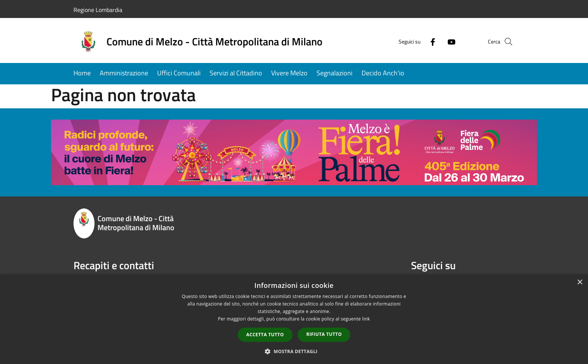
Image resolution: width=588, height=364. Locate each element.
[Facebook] (420, 41)
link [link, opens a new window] (366, 319)
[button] (294, 351)
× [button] (580, 282)
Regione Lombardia (98, 10)
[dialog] (294, 319)
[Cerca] (505, 42)
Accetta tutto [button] (265, 335)
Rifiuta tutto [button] (324, 334)
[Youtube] (439, 41)
